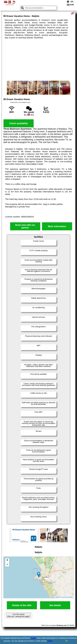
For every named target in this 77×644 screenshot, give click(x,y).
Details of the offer (22, 605)
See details (55, 605)
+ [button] (7, 560)
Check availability (19, 123)
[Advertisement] (38, 60)
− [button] (7, 565)
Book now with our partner (25, 226)
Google (33, 638)
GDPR (50, 641)
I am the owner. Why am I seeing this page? (19, 615)
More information (57, 226)
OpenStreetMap (67, 597)
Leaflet (57, 597)
